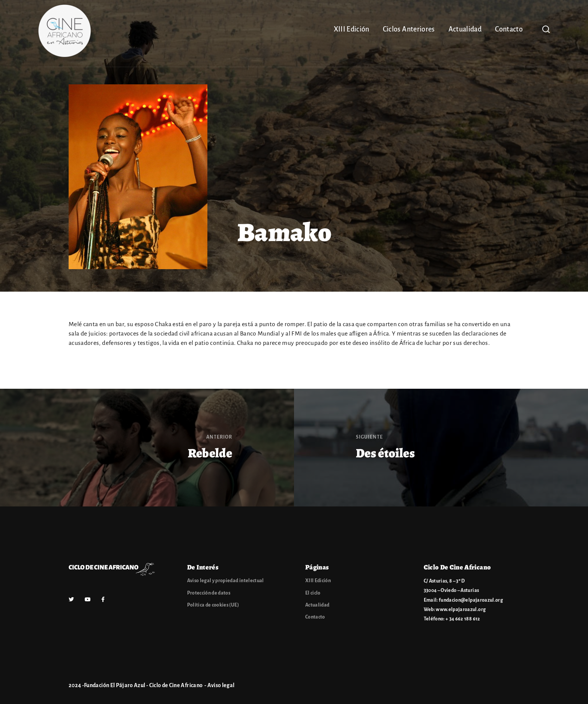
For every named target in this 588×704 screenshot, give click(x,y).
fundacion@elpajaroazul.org (471, 600)
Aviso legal (221, 685)
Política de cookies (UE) (213, 605)
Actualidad (465, 29)
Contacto (509, 29)
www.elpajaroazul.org (461, 610)
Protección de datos (209, 593)
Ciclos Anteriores (409, 29)
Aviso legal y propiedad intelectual (226, 581)
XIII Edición (352, 29)
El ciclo (313, 593)
